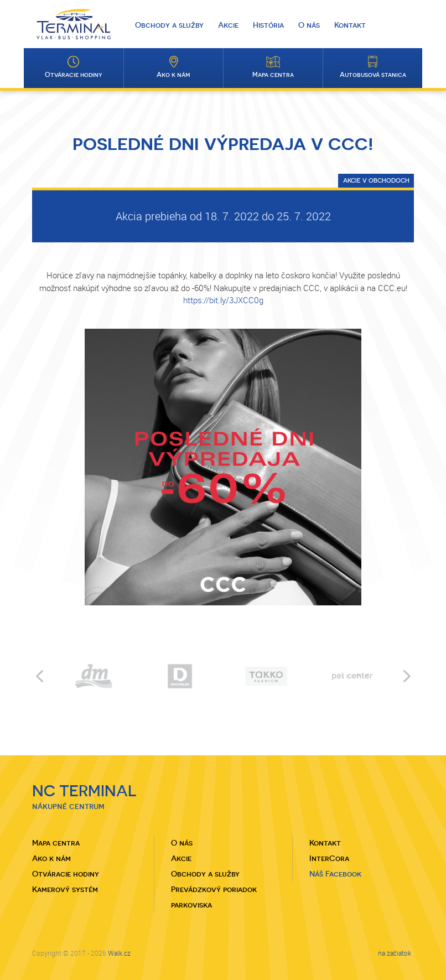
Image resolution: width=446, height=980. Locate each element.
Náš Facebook (335, 874)
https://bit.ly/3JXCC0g (223, 300)
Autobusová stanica (373, 75)
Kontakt (350, 25)
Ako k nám (173, 75)
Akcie (228, 25)
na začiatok (395, 953)
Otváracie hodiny (74, 75)
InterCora (329, 858)
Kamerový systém (65, 889)
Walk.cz (119, 953)
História (268, 25)
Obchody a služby (169, 25)
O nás (309, 25)
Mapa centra (273, 75)
